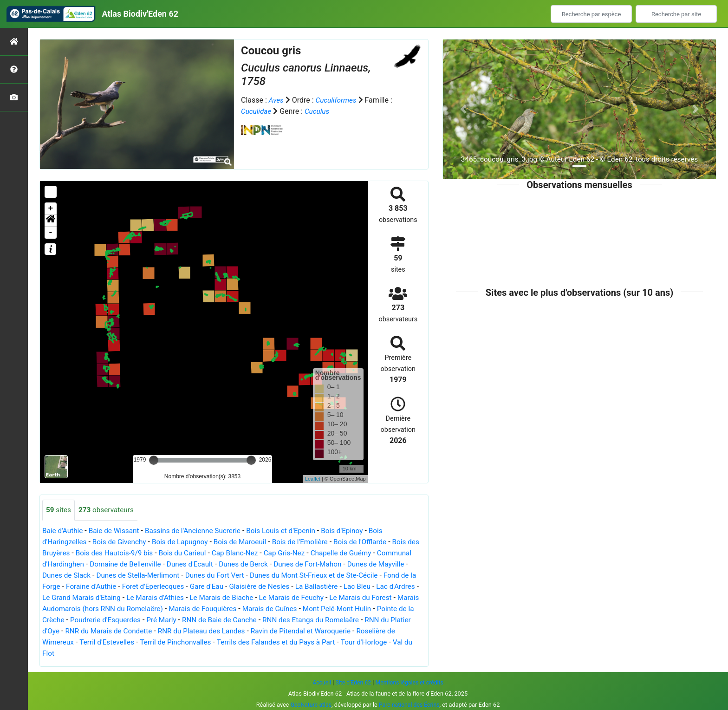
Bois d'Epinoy (355, 531)
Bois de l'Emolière (311, 542)
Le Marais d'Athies (240, 598)
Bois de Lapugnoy (186, 542)
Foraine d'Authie (155, 587)
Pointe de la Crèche (152, 620)
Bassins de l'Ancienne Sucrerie (199, 531)
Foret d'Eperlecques (220, 587)
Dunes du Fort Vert (265, 576)
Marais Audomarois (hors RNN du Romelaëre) (189, 609)
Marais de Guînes (375, 609)
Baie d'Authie (64, 531)
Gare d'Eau (275, 587)
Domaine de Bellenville (167, 564)
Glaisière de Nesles (331, 587)
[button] (51, 221)
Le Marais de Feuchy (383, 598)
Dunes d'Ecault (234, 564)
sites (59, 510)
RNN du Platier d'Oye (153, 631)
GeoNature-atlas (310, 705)
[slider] (154, 460)
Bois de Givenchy (122, 542)
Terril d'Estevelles (232, 642)
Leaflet (313, 479)
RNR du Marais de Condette (238, 631)
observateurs (108, 510)
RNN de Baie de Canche (345, 620)
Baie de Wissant (117, 531)
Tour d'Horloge (120, 654)
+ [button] (51, 208)
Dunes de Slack (110, 576)
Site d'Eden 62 (352, 682)
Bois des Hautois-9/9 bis (131, 553)
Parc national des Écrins (410, 705)
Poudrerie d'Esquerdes (226, 620)
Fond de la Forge (96, 587)
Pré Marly (284, 620)
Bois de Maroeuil (248, 542)
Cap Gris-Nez (308, 553)
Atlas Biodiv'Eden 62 (140, 14)
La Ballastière (390, 587)
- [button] (51, 233)
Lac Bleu (56, 598)
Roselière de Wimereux (160, 642)
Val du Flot (167, 654)
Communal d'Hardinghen (83, 564)
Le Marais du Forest (75, 609)
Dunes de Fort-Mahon (357, 564)
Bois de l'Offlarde (374, 542)
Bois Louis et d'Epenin (291, 531)
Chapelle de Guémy (367, 553)
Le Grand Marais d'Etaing (164, 598)
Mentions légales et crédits (411, 682)
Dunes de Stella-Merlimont (185, 576)
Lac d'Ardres (96, 598)
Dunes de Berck (290, 564)
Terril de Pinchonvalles (304, 642)
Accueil (319, 682)
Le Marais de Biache (309, 598)
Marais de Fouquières (305, 609)
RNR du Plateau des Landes (334, 631)
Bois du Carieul (202, 553)
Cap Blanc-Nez (257, 553)
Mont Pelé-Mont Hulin (78, 620)
